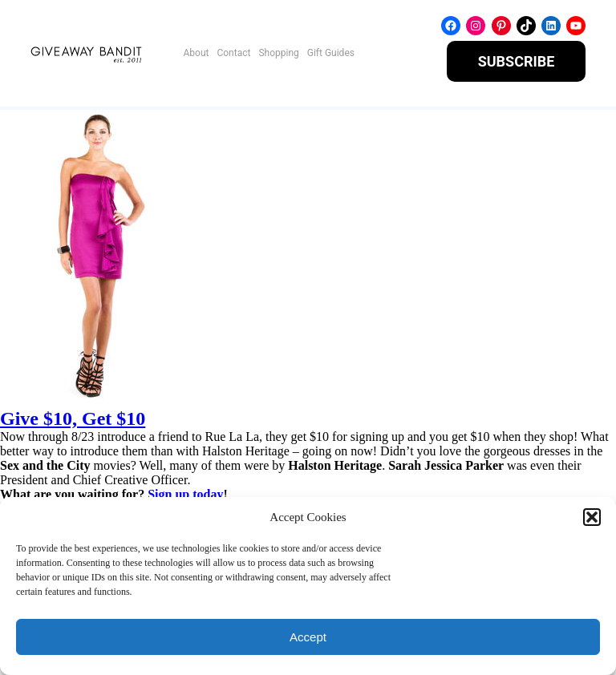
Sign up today (185, 494)
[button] (592, 517)
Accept (308, 637)
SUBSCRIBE (517, 61)
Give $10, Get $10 (73, 418)
